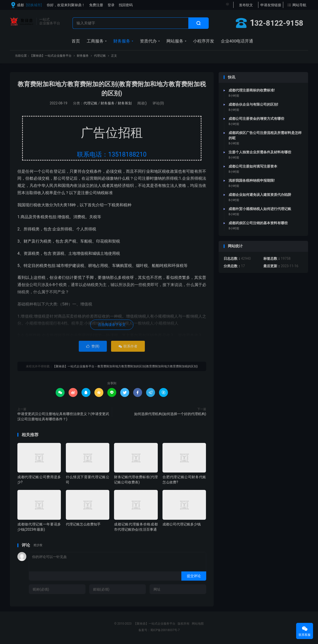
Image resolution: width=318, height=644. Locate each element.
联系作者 (128, 346)
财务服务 (122, 41)
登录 (111, 5)
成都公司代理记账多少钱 (182, 524)
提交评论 (194, 576)
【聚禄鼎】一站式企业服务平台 (22, 21)
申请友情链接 (271, 5)
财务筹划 (125, 103)
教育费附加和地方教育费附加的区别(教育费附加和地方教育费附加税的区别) (148, 366)
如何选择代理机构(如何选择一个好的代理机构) (170, 414)
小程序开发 (204, 41)
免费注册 (96, 5)
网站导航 (299, 5)
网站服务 (175, 41)
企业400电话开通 (237, 41)
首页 (76, 41)
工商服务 (95, 41)
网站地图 (198, 624)
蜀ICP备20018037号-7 (165, 630)
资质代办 (148, 41)
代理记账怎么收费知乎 (83, 524)
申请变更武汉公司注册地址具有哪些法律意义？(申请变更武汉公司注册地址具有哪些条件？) (63, 416)
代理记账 (100, 56)
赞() (93, 346)
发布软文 (246, 5)
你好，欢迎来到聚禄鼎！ (66, 5)
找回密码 (126, 5)
